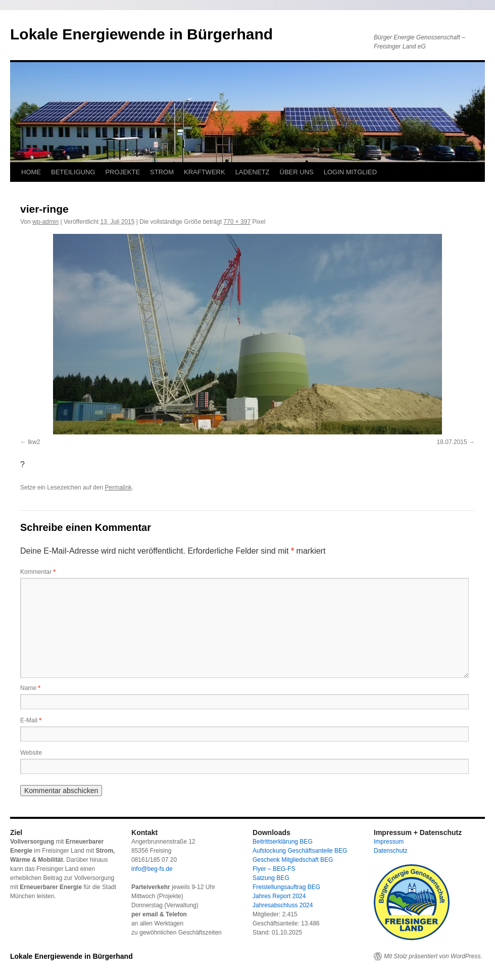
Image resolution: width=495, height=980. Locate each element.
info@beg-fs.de (152, 869)
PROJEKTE (122, 172)
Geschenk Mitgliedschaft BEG (293, 860)
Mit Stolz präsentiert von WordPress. (433, 956)
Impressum (389, 842)
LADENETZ (253, 172)
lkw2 (34, 442)
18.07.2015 (452, 442)
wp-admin (45, 222)
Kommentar (38, 572)
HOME (31, 172)
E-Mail (31, 720)
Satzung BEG (271, 878)
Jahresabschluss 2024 (283, 905)
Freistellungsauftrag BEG (286, 887)
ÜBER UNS (297, 172)
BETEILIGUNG (73, 172)
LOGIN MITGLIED (350, 172)
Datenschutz (391, 851)
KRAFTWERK (205, 172)
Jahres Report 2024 (279, 896)
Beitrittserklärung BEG (283, 842)
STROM (162, 172)
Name (30, 688)
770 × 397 (237, 222)
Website (31, 753)
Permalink (118, 487)
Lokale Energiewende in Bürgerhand (141, 34)
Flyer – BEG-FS (274, 869)
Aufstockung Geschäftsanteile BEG (300, 851)
